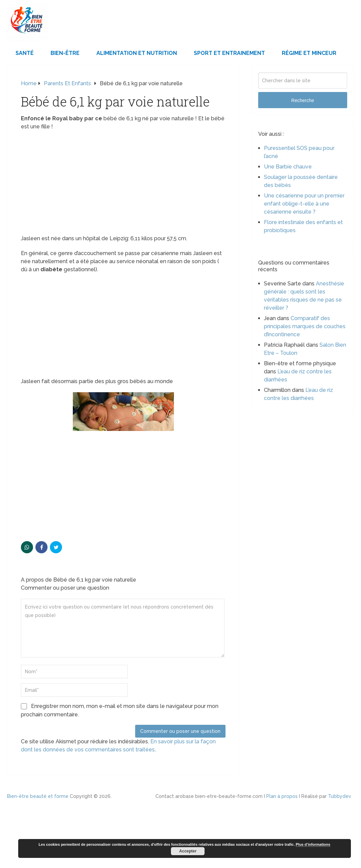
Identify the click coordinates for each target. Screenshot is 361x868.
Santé (25, 53)
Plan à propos (282, 796)
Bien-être (65, 53)
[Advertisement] (123, 185)
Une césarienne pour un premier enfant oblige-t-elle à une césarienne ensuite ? (304, 204)
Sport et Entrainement (229, 53)
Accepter (188, 851)
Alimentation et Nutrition (137, 53)
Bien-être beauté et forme (38, 796)
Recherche (303, 100)
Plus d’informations (313, 844)
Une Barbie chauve (288, 167)
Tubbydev (340, 796)
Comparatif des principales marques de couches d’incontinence (305, 326)
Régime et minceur (309, 53)
